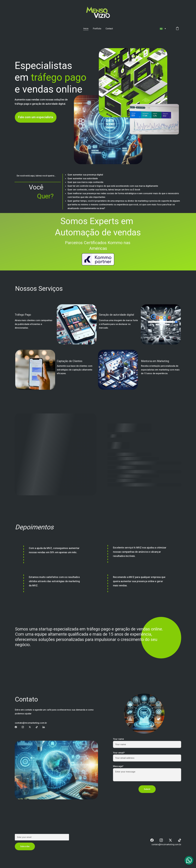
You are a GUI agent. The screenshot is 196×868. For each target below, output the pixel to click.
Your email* (120, 753)
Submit (147, 788)
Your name (120, 740)
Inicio (86, 29)
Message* (120, 766)
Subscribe (26, 846)
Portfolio (97, 29)
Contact (109, 29)
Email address (23, 832)
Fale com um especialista (36, 117)
